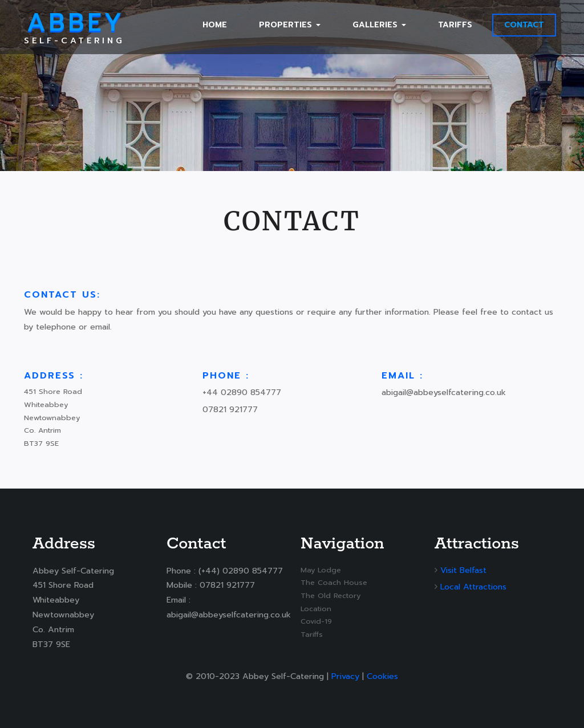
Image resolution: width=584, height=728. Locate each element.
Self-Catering (74, 27)
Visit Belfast (463, 570)
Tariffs (312, 634)
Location (316, 609)
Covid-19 (316, 621)
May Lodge (321, 570)
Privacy (345, 676)
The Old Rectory (330, 595)
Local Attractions (473, 587)
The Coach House (334, 582)
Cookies (382, 676)
